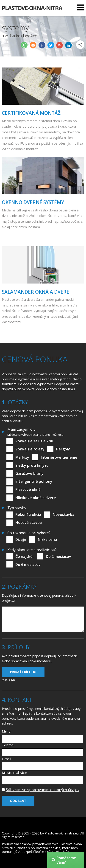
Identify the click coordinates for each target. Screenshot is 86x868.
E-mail (6, 759)
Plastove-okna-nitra (32, 8)
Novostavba (64, 514)
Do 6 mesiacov (28, 565)
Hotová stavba (29, 522)
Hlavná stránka (12, 36)
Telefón (8, 745)
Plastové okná (28, 489)
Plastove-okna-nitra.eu (62, 833)
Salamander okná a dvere (36, 292)
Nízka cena (47, 539)
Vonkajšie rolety (30, 449)
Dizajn (21, 539)
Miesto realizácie (14, 773)
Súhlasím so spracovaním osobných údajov (43, 790)
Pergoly (63, 449)
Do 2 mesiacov (58, 556)
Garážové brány (29, 473)
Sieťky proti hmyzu (32, 465)
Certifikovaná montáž (31, 113)
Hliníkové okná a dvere (36, 498)
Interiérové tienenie (59, 457)
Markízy (22, 457)
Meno (6, 731)
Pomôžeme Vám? (66, 860)
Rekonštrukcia (28, 514)
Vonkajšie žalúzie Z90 (34, 441)
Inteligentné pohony (34, 481)
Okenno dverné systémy (33, 202)
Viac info (62, 852)
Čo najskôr (25, 556)
